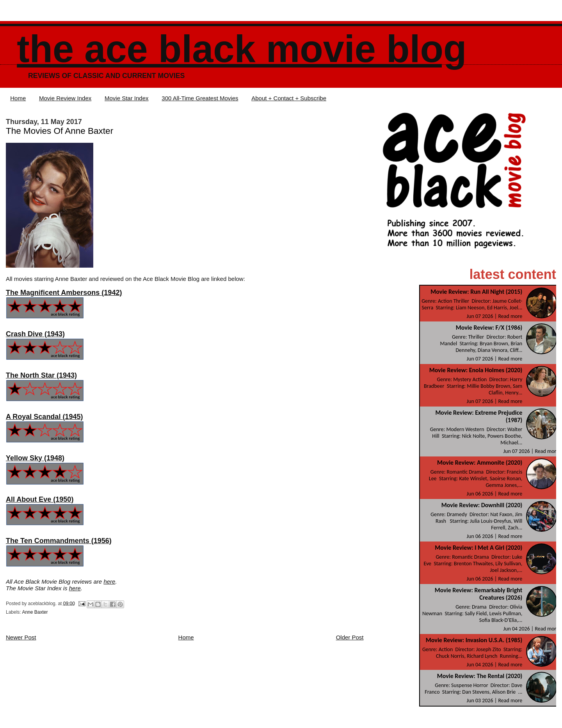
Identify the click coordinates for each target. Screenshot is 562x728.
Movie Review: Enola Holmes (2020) (476, 370)
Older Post (350, 637)
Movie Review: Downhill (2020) (482, 505)
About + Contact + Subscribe (289, 98)
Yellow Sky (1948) (35, 458)
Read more (510, 316)
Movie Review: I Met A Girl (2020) (478, 548)
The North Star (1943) (41, 375)
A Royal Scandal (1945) (44, 417)
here (109, 582)
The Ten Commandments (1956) (59, 541)
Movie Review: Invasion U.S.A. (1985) (474, 640)
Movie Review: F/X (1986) (489, 328)
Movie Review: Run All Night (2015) (476, 292)
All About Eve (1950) (40, 499)
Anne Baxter (35, 612)
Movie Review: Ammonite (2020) (480, 463)
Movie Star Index (127, 98)
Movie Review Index (65, 98)
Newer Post (21, 637)
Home (18, 98)
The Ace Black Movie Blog (242, 49)
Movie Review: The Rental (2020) (480, 676)
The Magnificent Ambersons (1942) (64, 293)
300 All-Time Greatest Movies (200, 98)
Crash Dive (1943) (35, 334)
